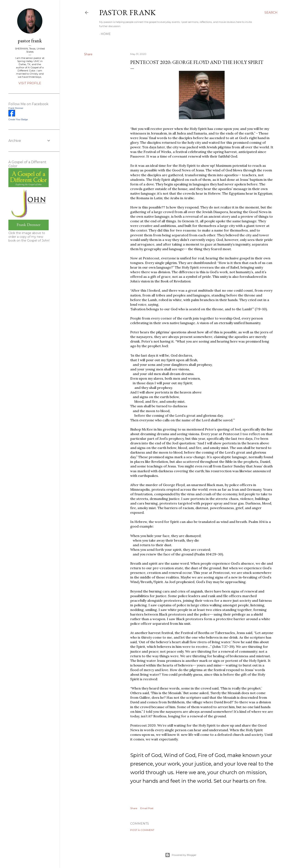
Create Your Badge (18, 119)
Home (106, 34)
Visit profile (30, 83)
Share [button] (88, 54)
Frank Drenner (16, 108)
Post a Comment (142, 830)
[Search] (271, 13)
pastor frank (127, 12)
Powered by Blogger (181, 855)
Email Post (147, 808)
